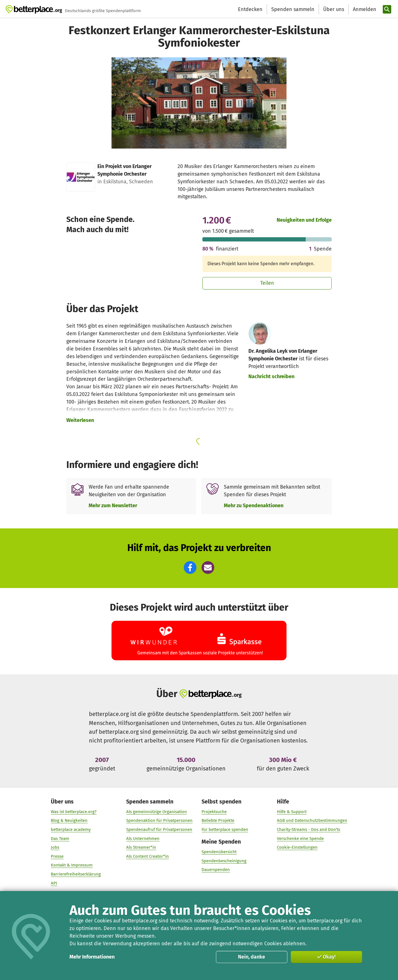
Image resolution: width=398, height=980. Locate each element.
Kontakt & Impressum (72, 865)
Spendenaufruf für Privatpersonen (159, 829)
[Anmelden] (364, 9)
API (54, 883)
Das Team (60, 838)
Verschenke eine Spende (300, 838)
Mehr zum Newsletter (113, 506)
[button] (190, 568)
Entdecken (250, 9)
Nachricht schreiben (271, 376)
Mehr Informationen (92, 957)
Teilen (267, 283)
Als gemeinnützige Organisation (157, 811)
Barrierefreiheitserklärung (76, 874)
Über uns (334, 9)
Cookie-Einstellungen (297, 847)
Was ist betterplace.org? (74, 811)
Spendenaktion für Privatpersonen (159, 820)
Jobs (55, 847)
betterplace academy (71, 829)
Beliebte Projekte (218, 820)
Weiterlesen (80, 420)
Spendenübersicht (219, 852)
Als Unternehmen (143, 838)
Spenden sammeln (293, 9)
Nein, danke (252, 957)
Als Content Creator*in (147, 856)
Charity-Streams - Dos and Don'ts (309, 829)
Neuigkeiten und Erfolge (304, 220)
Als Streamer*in (141, 847)
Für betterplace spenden (225, 829)
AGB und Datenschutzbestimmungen (312, 820)
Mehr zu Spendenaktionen (254, 506)
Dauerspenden (216, 870)
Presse (57, 856)
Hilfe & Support (292, 811)
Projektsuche (214, 811)
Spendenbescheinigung (224, 861)
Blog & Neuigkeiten (69, 820)
